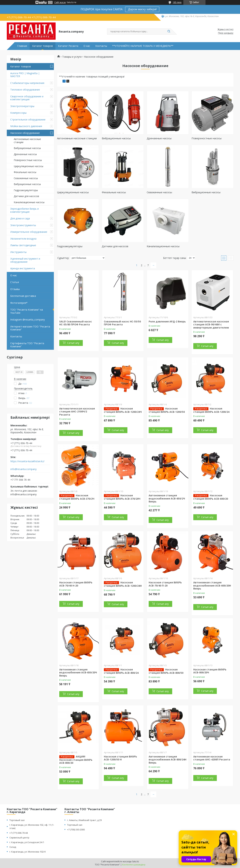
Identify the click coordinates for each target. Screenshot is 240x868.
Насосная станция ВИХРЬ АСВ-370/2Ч (77, 497)
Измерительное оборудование (29, 232)
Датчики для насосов (26, 196)
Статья (15, 282)
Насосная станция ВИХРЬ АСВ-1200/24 (211, 410)
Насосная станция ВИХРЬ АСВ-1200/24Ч (123, 410)
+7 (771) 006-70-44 (19, 833)
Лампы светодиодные (23, 245)
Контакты (101, 46)
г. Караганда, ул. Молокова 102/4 (27, 852)
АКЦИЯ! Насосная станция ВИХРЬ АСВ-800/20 (76, 760)
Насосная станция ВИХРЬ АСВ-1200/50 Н (120, 758)
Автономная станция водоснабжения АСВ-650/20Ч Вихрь (78, 672)
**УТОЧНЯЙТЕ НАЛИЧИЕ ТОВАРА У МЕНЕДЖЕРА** (143, 46)
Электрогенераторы (22, 106)
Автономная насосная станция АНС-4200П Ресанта (212, 758)
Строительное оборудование (28, 120)
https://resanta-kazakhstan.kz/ (27, 461)
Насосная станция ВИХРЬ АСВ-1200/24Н (123, 584)
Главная (22, 46)
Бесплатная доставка (23, 296)
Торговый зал (17, 820)
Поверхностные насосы (28, 160)
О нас (87, 46)
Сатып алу (73, 343)
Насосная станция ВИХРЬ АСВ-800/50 (166, 671)
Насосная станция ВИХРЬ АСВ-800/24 (121, 671)
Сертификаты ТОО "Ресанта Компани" (27, 345)
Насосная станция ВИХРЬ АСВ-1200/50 (167, 410)
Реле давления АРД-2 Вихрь (167, 321)
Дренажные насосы (25, 154)
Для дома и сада (20, 218)
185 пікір (177, 2)
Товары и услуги (72, 57)
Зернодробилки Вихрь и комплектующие (24, 210)
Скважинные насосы (26, 178)
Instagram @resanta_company (28, 320)
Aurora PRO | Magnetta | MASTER (25, 75)
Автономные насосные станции (27, 141)
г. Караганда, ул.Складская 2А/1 (27, 842)
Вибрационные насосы (27, 148)
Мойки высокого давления (26, 126)
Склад (13, 847)
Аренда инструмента (23, 268)
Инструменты (18, 252)
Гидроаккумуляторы (26, 190)
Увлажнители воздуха (23, 239)
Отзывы (15, 289)
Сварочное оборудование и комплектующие (27, 98)
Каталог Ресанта (68, 46)
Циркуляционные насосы (28, 166)
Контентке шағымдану (134, 865)
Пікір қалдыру (226, 33)
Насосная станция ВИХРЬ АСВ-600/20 (211, 497)
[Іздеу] (169, 32)
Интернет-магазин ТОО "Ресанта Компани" (30, 328)
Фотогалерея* (19, 303)
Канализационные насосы (29, 202)
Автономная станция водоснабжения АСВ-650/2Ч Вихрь (167, 498)
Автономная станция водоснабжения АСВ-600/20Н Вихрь (212, 585)
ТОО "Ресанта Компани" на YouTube (27, 311)
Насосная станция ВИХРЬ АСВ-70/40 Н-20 (76, 584)
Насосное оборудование (25, 133)
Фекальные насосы (25, 172)
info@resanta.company (24, 469)
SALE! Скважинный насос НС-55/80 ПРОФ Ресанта (76, 323)
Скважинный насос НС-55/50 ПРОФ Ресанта (122, 323)
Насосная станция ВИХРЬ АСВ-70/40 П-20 (165, 584)
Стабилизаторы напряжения (27, 83)
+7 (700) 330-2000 (76, 830)
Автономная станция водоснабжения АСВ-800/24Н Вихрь (167, 760)
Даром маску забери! (142, 9)
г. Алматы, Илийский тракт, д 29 (84, 820)
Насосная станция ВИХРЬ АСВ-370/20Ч (122, 497)
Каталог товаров (43, 46)
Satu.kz (136, 861)
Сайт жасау (60, 2)
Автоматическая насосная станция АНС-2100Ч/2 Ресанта (77, 412)
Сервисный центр (19, 838)
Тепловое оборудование (25, 90)
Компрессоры (18, 113)
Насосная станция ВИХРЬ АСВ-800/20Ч (210, 671)
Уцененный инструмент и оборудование (25, 260)
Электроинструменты (23, 225)
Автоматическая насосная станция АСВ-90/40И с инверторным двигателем (211, 324)
